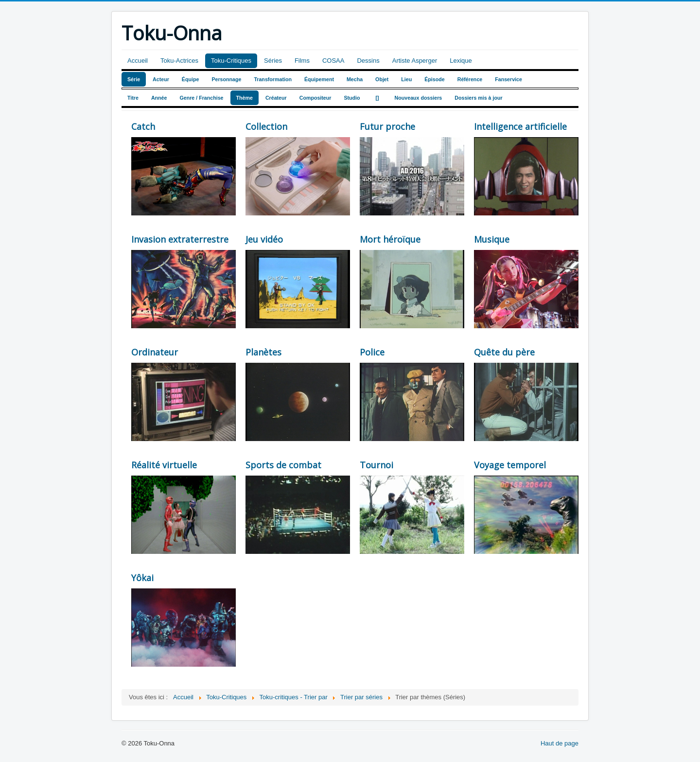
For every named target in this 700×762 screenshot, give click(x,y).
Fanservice (508, 79)
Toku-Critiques (231, 61)
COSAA (333, 61)
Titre (133, 98)
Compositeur (315, 98)
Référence (470, 79)
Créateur (276, 98)
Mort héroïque (390, 239)
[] (377, 98)
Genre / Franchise (201, 98)
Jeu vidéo (264, 239)
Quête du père (504, 352)
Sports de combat (283, 465)
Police (372, 352)
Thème (245, 98)
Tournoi (376, 465)
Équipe (191, 79)
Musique (492, 239)
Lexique (461, 61)
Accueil (138, 61)
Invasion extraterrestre (180, 239)
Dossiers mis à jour (478, 98)
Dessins (368, 61)
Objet (382, 79)
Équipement (319, 79)
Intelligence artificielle (520, 126)
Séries (273, 61)
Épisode (434, 79)
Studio (352, 98)
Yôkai (142, 578)
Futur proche (387, 126)
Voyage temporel (510, 465)
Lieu (406, 79)
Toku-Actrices (179, 61)
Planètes (263, 352)
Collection (266, 126)
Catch (143, 126)
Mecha (355, 79)
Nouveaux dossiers (419, 98)
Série (134, 79)
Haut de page (560, 743)
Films (302, 61)
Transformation (273, 79)
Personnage (226, 79)
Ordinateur (155, 352)
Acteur (161, 79)
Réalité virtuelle (164, 465)
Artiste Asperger (415, 61)
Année (159, 98)
